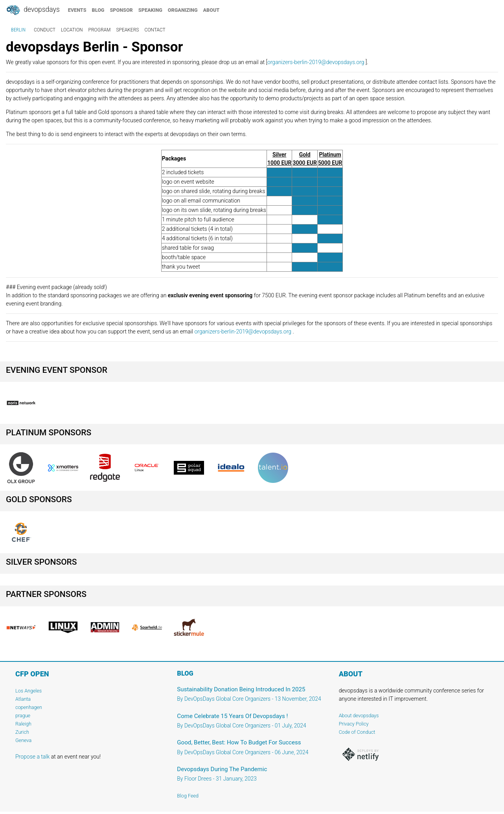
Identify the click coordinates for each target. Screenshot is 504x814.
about (212, 10)
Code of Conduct (357, 732)
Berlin (18, 30)
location (72, 30)
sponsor (121, 10)
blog (98, 10)
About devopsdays (359, 715)
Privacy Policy (354, 724)
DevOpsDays (33, 10)
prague (23, 715)
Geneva (23, 740)
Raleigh (23, 724)
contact (155, 30)
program (100, 30)
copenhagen (29, 707)
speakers (127, 30)
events (77, 10)
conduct (45, 30)
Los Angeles (29, 691)
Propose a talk (32, 757)
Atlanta (23, 699)
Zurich (22, 732)
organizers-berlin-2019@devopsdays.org (316, 62)
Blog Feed (188, 796)
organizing (183, 10)
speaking (150, 10)
